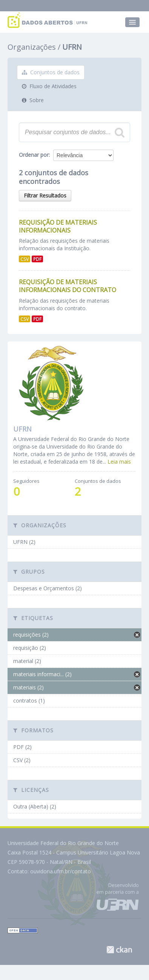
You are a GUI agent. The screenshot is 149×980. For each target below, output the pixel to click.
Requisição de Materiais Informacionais (58, 226)
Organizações (32, 47)
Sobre (33, 100)
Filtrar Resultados (45, 195)
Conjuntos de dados (51, 72)
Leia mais (119, 462)
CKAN (119, 950)
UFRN (72, 47)
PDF (37, 259)
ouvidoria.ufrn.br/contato (61, 871)
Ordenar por (34, 155)
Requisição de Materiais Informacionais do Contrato (68, 286)
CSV (25, 259)
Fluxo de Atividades (49, 86)
